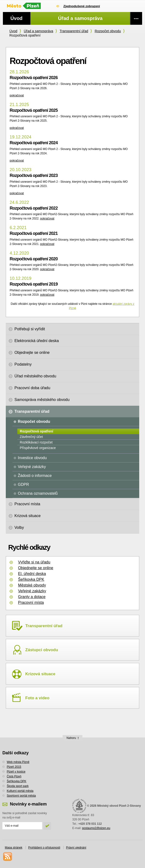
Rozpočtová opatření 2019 (34, 284)
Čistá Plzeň (14, 776)
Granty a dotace (32, 597)
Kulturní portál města (20, 791)
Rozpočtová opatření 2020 (34, 259)
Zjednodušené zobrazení (82, 6)
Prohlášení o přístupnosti (44, 848)
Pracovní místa (31, 603)
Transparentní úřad (74, 31)
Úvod (13, 31)
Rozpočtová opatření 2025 (34, 110)
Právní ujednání (76, 848)
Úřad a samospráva (39, 31)
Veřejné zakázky (32, 591)
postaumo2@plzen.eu (96, 828)
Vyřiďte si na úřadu (34, 562)
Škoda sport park (18, 786)
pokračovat (17, 95)
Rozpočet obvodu (108, 31)
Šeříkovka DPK (31, 579)
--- (136, 18)
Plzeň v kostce (16, 772)
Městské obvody (32, 585)
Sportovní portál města (21, 796)
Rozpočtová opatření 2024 (34, 143)
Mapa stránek (14, 848)
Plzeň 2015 (14, 767)
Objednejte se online (36, 568)
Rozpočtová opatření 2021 (34, 233)
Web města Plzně (18, 762)
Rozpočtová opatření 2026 (34, 78)
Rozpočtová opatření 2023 (34, 175)
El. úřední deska (32, 574)
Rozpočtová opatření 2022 (34, 208)
